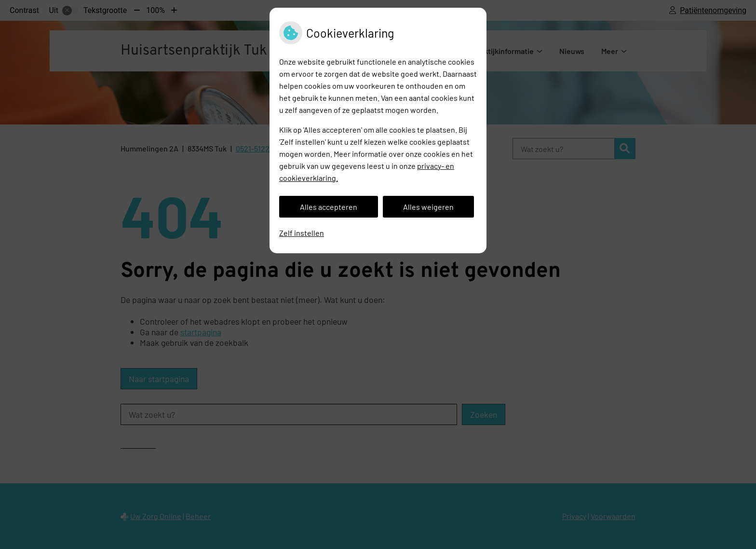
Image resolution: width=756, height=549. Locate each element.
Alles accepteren (329, 207)
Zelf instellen (302, 233)
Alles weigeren (428, 207)
